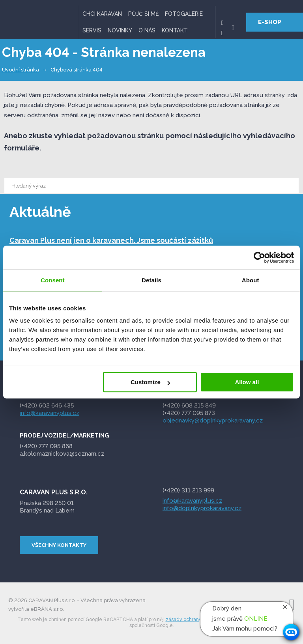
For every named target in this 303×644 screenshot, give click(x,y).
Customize (150, 382)
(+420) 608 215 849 (189, 406)
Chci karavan (102, 14)
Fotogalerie (184, 14)
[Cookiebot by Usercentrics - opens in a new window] (259, 257)
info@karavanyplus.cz (50, 413)
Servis (92, 30)
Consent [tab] (53, 280)
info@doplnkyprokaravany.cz (202, 508)
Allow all (247, 382)
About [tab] (251, 280)
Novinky (120, 30)
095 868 (47, 446)
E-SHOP (270, 22)
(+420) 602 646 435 (47, 406)
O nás (147, 30)
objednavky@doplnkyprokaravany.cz (213, 420)
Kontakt (175, 30)
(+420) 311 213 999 (188, 490)
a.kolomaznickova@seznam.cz (63, 454)
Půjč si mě (143, 14)
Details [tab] (151, 280)
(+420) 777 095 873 (189, 413)
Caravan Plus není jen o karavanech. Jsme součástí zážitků (111, 240)
